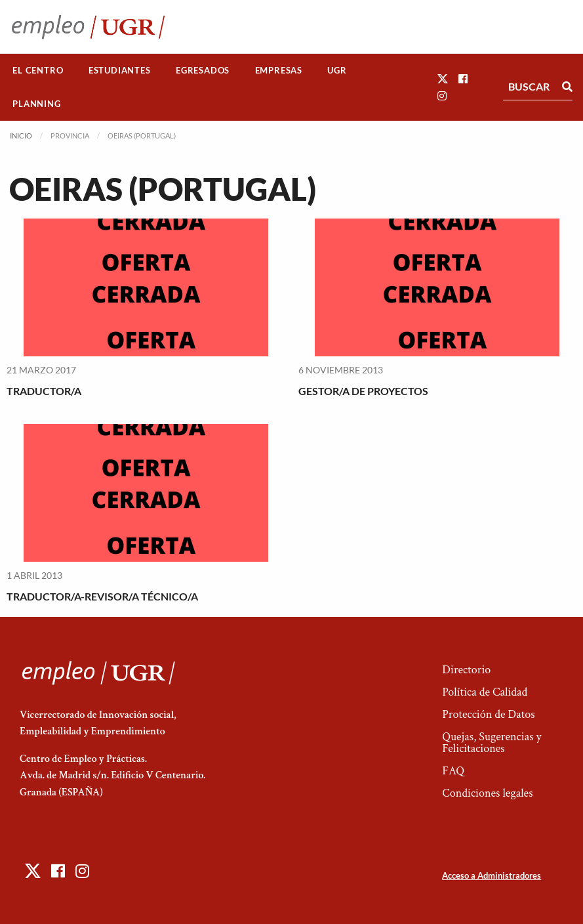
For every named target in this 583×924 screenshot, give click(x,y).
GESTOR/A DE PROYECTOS (363, 391)
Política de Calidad (485, 692)
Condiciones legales (487, 793)
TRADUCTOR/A (44, 391)
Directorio (466, 670)
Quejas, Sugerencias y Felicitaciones (492, 743)
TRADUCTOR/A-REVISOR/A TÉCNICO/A (102, 596)
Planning (36, 104)
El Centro (38, 70)
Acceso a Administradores (492, 875)
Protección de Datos (488, 714)
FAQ (453, 771)
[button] (443, 78)
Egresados (203, 70)
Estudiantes (120, 70)
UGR (337, 70)
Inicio (21, 136)
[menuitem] (38, 71)
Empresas (279, 70)
